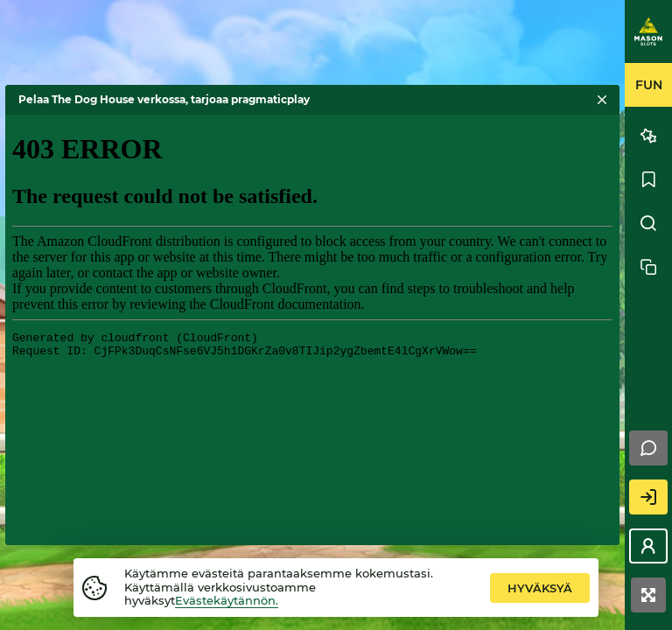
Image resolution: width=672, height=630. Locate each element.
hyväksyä (540, 588)
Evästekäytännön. (227, 600)
